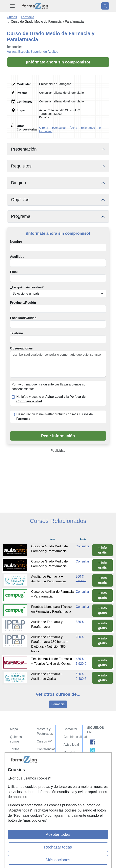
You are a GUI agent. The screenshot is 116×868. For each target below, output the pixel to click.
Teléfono (17, 333)
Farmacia (58, 704)
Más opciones (58, 860)
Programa (21, 216)
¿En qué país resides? (27, 287)
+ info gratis (103, 550)
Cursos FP (44, 741)
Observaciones (22, 348)
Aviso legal (71, 745)
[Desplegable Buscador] (105, 6)
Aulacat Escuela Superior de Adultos (33, 52)
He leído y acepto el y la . (51, 399)
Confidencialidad (75, 737)
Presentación (24, 149)
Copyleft (70, 752)
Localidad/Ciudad (23, 318)
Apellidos (17, 257)
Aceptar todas (58, 834)
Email (14, 272)
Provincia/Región (23, 303)
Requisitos (21, 166)
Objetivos (20, 200)
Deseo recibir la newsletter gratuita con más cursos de (55, 416)
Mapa (14, 729)
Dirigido (19, 183)
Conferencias (46, 749)
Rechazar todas (58, 847)
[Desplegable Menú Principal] (12, 6)
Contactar (70, 729)
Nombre (16, 242)
